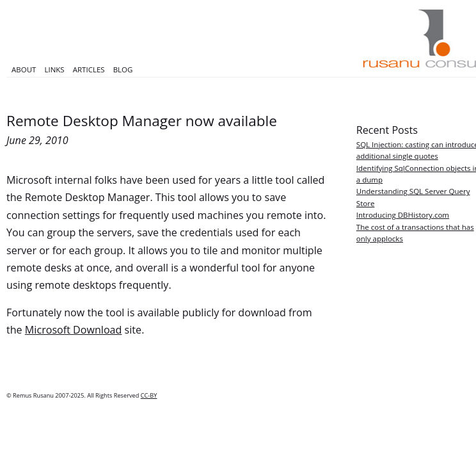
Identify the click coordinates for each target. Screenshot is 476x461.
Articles (89, 69)
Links (54, 69)
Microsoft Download (74, 330)
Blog (123, 69)
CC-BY (149, 395)
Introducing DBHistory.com (403, 215)
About (24, 69)
